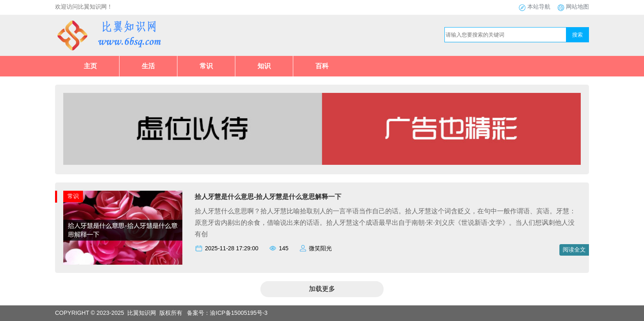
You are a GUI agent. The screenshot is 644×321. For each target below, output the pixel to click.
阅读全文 (574, 249)
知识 (264, 66)
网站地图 (577, 7)
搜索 (577, 35)
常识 (206, 66)
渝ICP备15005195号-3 (239, 313)
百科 (322, 66)
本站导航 (539, 7)
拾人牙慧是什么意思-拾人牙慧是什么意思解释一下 (268, 197)
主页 (90, 66)
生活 (148, 66)
